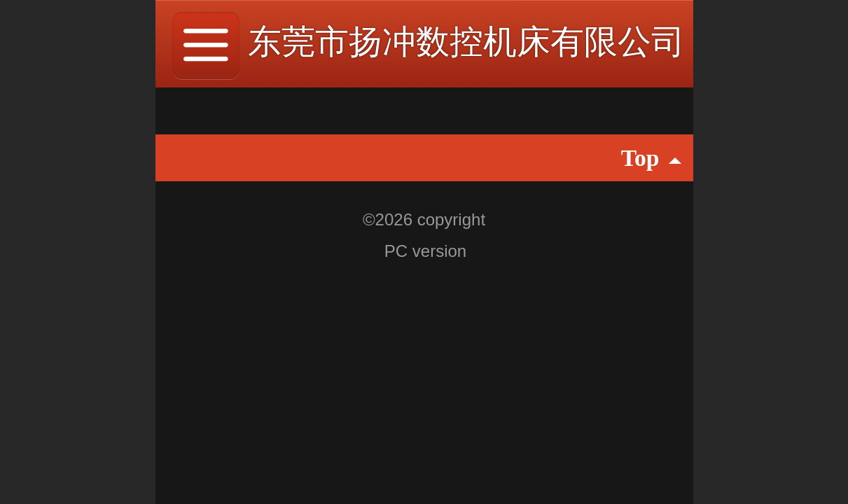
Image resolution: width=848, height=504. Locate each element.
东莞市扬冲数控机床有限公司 (466, 42)
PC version (425, 251)
